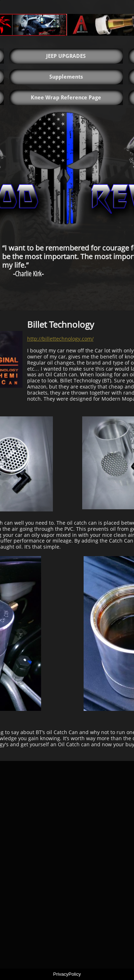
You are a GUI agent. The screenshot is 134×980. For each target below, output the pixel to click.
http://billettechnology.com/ (60, 339)
